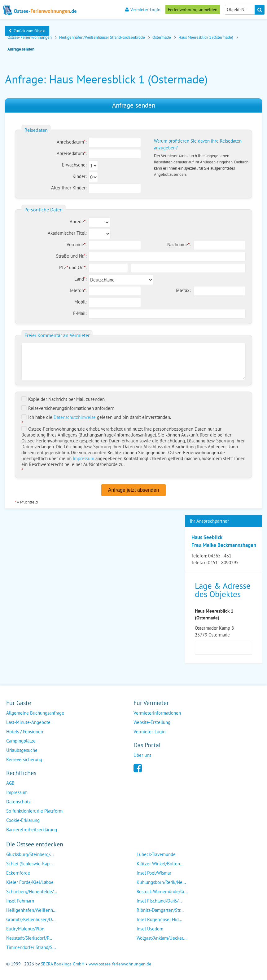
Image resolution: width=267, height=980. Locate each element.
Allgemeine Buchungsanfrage (35, 713)
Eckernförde (18, 873)
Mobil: (80, 302)
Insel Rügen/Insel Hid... (159, 919)
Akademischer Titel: (67, 233)
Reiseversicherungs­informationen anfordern (68, 408)
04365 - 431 (220, 556)
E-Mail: (80, 313)
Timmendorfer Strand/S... (31, 947)
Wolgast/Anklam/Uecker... (162, 938)
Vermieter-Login (143, 9)
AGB (10, 783)
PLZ (64, 267)
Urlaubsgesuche (22, 750)
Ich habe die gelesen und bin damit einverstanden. (96, 417)
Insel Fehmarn (20, 901)
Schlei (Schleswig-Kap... (30, 864)
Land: (80, 279)
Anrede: (78, 222)
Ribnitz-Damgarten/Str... (160, 910)
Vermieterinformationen (157, 713)
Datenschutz (18, 802)
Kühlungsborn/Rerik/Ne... (161, 882)
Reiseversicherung (24, 759)
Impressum (83, 458)
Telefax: (183, 290)
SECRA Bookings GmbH (63, 964)
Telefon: (78, 290)
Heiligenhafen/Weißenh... (31, 910)
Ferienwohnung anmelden (193, 9)
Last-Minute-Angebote (28, 722)
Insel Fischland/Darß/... (159, 901)
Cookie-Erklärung (23, 820)
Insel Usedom (150, 929)
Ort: (82, 267)
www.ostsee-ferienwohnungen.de (120, 964)
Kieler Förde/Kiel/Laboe (30, 882)
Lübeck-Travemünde (156, 854)
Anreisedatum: (72, 142)
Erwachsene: (74, 165)
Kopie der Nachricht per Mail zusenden (63, 399)
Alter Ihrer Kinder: (69, 188)
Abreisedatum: (72, 153)
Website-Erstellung (152, 722)
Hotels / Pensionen (25, 732)
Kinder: (79, 176)
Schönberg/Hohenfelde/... (32, 891)
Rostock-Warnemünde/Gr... (162, 891)
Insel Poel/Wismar (154, 873)
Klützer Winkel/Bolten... (160, 864)
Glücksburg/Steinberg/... (30, 854)
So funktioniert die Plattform (34, 811)
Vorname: (77, 244)
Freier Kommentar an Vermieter (57, 335)
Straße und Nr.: (71, 256)
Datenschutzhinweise (75, 417)
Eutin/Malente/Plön (25, 929)
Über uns (142, 755)
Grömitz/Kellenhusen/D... (31, 919)
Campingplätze (21, 741)
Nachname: (179, 244)
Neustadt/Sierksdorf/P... (29, 938)
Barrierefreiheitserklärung (32, 829)
